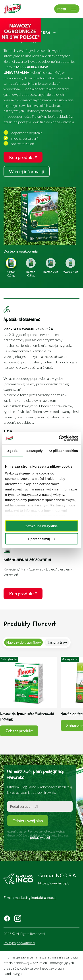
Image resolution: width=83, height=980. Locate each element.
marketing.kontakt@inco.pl (36, 897)
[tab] (23, 642)
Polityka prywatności (19, 943)
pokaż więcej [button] (40, 837)
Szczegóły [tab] (34, 450)
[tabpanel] (41, 698)
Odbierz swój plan (28, 821)
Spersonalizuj (42, 539)
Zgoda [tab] (12, 450)
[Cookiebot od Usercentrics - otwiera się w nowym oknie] (59, 438)
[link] (40, 216)
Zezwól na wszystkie (42, 526)
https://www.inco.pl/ (54, 883)
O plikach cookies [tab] (64, 450)
